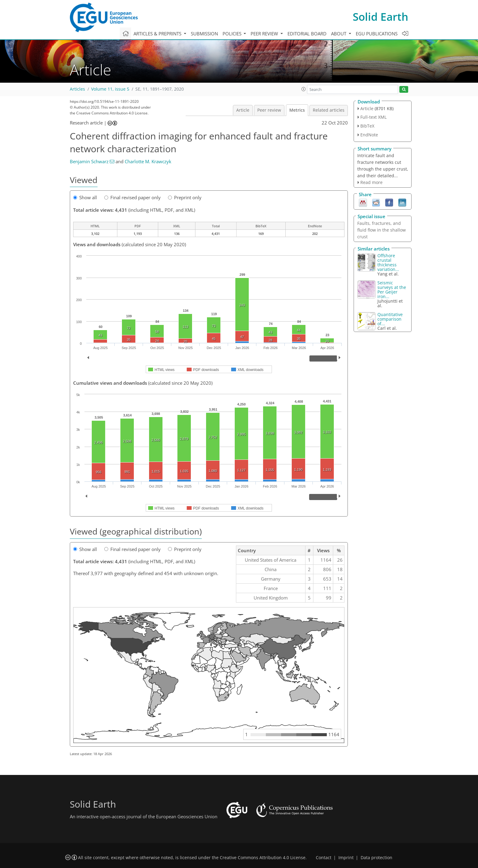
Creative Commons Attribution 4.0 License (263, 858)
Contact (324, 858)
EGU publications (377, 34)
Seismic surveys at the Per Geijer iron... (392, 290)
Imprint (346, 858)
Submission (204, 34)
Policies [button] (233, 34)
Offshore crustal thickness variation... (388, 262)
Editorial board (307, 34)
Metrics (297, 110)
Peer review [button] (265, 34)
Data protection (376, 858)
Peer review (269, 110)
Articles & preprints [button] (158, 34)
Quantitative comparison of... (390, 319)
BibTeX (367, 126)
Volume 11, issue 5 (110, 89)
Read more (371, 182)
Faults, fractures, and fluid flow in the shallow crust (382, 230)
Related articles (329, 110)
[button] (304, 89)
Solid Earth (380, 17)
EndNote (369, 135)
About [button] (339, 34)
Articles (77, 89)
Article (243, 110)
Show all (85, 197)
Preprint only (185, 197)
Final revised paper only (132, 197)
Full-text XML (373, 117)
